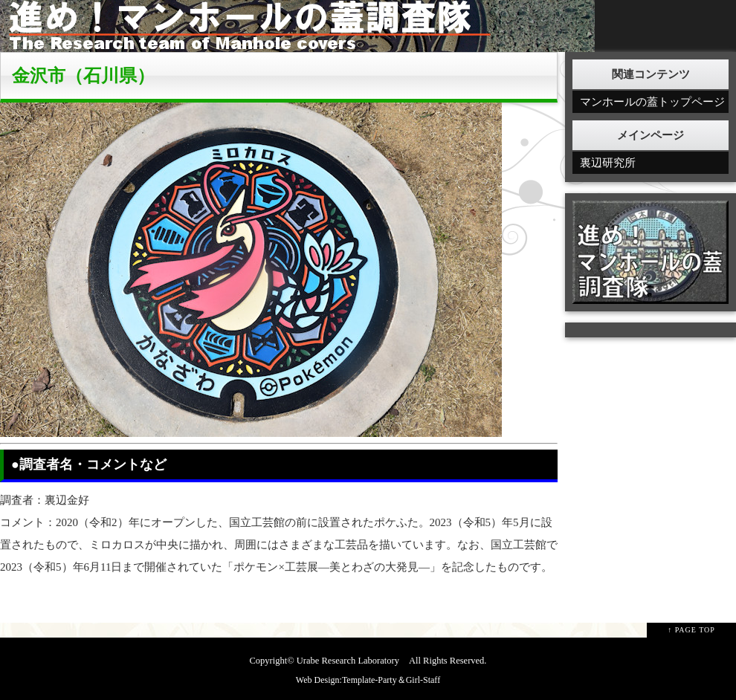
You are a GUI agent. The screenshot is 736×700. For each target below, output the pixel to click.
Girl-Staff (423, 680)
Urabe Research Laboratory (348, 661)
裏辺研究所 (608, 163)
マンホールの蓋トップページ (652, 102)
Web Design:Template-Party (346, 680)
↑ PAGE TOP (691, 630)
